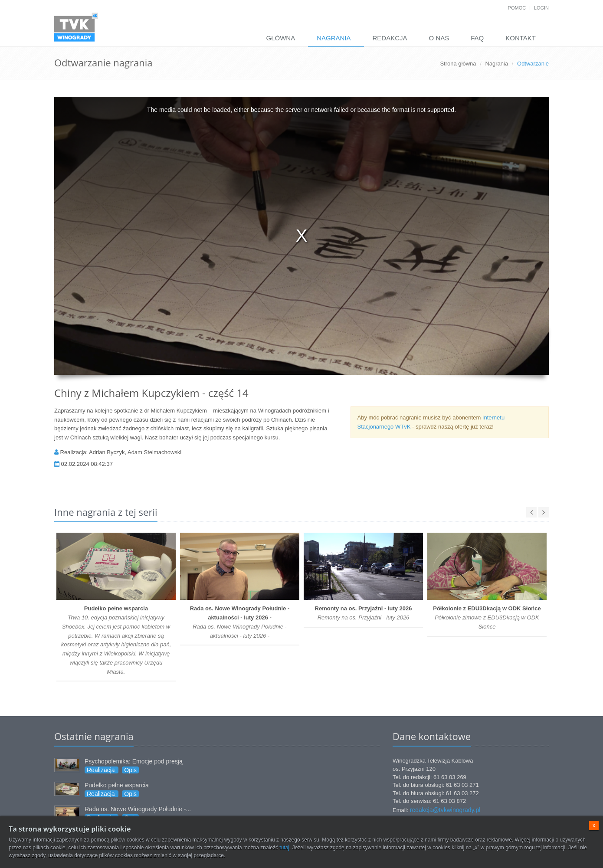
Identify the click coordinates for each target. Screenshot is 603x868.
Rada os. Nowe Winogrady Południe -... (138, 809)
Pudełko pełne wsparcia (117, 785)
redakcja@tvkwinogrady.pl (445, 810)
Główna (280, 38)
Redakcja (390, 38)
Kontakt (521, 38)
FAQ (477, 38)
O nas (439, 38)
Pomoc (517, 8)
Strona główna (458, 64)
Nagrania (334, 38)
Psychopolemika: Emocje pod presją (134, 761)
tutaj (284, 848)
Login (541, 8)
